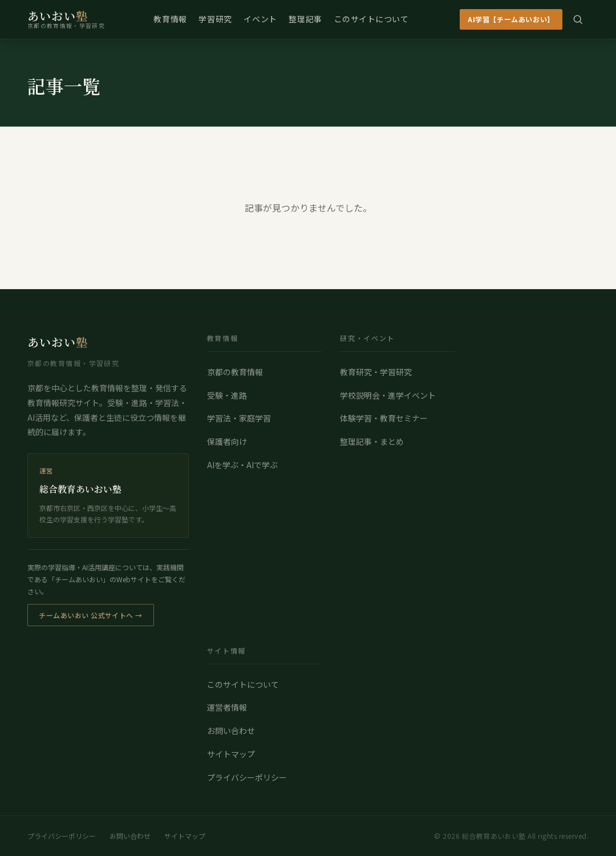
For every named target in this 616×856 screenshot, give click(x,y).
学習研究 (215, 19)
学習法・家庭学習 (239, 418)
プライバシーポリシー (247, 777)
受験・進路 (227, 395)
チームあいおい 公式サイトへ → (91, 615)
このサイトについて (372, 19)
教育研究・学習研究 (376, 372)
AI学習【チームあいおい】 (511, 19)
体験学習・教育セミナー (384, 418)
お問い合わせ (231, 731)
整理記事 (305, 19)
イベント (260, 19)
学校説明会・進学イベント (388, 395)
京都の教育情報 (235, 372)
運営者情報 (227, 707)
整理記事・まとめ (372, 441)
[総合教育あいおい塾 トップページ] (66, 19)
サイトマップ (231, 754)
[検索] (578, 19)
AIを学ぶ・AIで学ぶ (242, 465)
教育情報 (170, 19)
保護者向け (227, 441)
